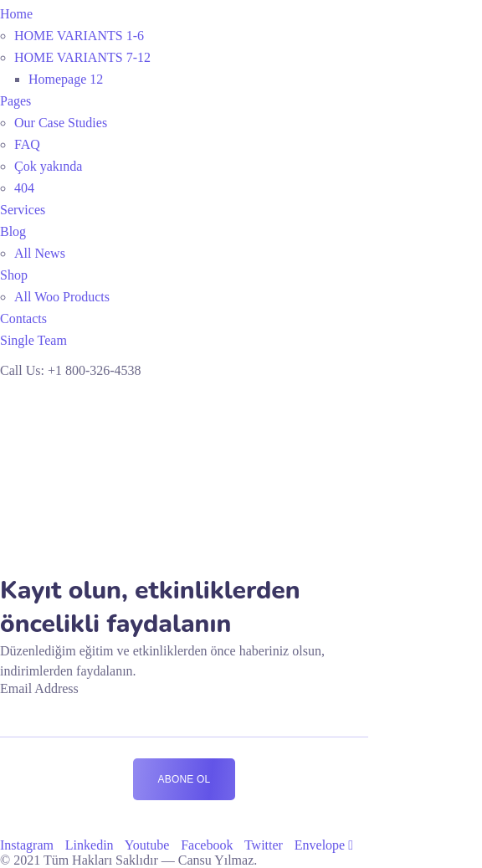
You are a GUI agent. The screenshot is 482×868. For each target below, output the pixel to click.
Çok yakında (48, 166)
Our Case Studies (61, 123)
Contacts (23, 318)
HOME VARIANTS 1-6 (79, 36)
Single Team (33, 340)
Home (16, 14)
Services (23, 210)
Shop (14, 275)
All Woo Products (62, 297)
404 (24, 188)
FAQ (27, 144)
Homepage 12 (66, 79)
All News (40, 253)
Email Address (39, 688)
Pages (15, 101)
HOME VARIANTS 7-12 (82, 57)
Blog (13, 231)
